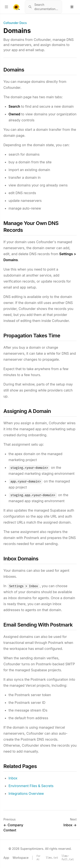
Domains (14, 70)
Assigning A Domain (27, 411)
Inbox (13, 778)
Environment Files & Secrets (31, 786)
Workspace (21, 858)
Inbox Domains (21, 559)
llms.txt (52, 858)
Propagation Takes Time (32, 336)
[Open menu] (6, 7)
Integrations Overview (26, 794)
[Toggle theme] (72, 7)
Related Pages (20, 766)
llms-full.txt (68, 858)
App (6, 858)
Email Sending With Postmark (38, 625)
